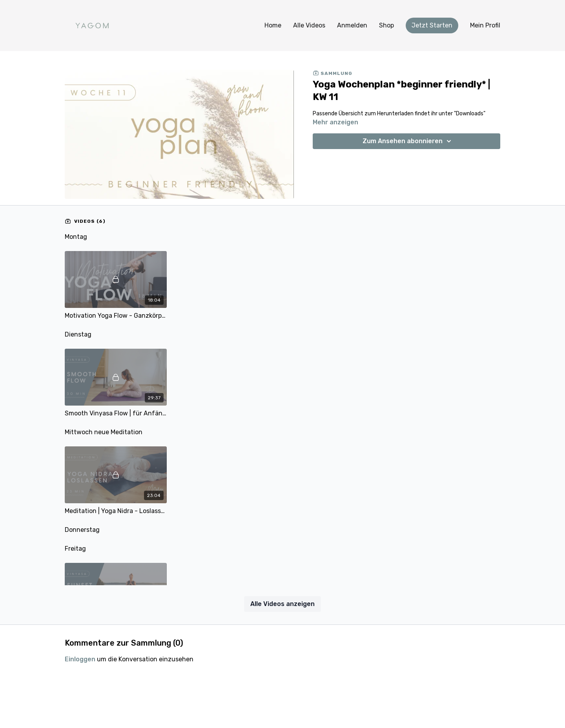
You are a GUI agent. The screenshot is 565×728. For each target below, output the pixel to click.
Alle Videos (309, 25)
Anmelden (352, 25)
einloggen (80, 659)
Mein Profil (485, 25)
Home (273, 25)
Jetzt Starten (432, 25)
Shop (386, 25)
